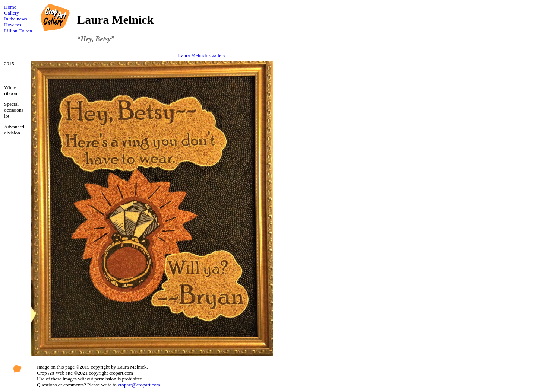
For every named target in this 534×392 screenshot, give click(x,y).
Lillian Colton (18, 31)
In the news (15, 19)
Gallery (12, 13)
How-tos (13, 25)
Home (10, 7)
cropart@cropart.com (139, 385)
